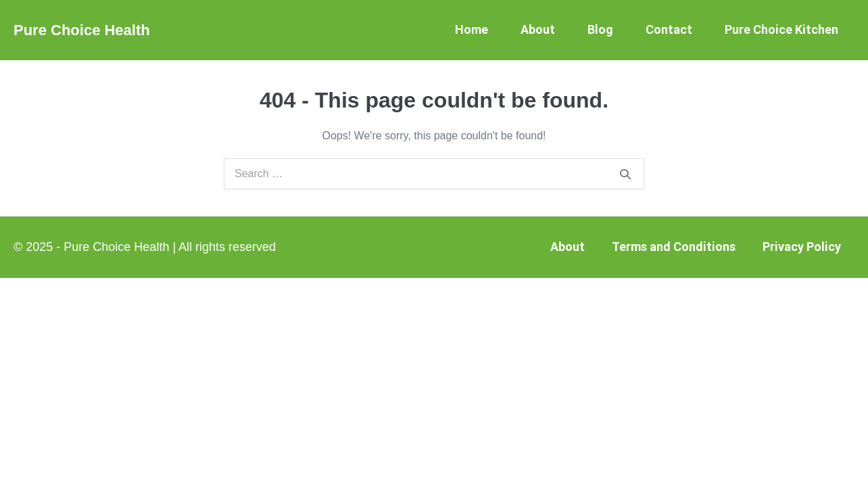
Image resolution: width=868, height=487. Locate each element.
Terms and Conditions (674, 247)
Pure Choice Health (82, 30)
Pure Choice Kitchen (781, 29)
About (538, 29)
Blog (600, 29)
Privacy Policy (802, 247)
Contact (669, 29)
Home (472, 29)
